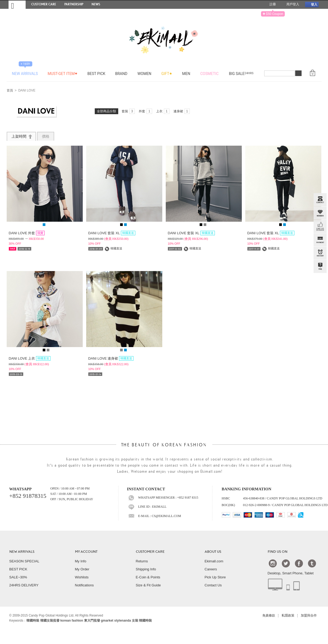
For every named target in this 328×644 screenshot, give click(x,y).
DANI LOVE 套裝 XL (112, 233)
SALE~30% (18, 577)
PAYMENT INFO (320, 240)
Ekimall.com (214, 561)
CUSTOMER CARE (150, 552)
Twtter (286, 563)
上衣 (163, 111)
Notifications (84, 585)
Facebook (299, 563)
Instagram (273, 563)
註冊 (271, 5)
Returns (142, 561)
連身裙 (182, 111)
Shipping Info (146, 569)
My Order (82, 569)
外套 (145, 111)
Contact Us (213, 585)
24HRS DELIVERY (24, 585)
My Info (81, 561)
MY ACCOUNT (86, 552)
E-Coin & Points (148, 577)
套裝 (128, 111)
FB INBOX (320, 226)
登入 (312, 4)
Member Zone (320, 213)
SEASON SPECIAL (24, 561)
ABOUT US (213, 552)
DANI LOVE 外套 (27, 233)
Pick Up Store (215, 577)
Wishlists (82, 577)
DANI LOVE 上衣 (30, 358)
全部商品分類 (106, 111)
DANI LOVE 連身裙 (111, 358)
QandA (320, 267)
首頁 (10, 91)
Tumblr (312, 563)
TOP (319, 293)
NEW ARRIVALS (22, 552)
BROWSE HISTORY (320, 253)
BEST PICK (18, 569)
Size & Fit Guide (148, 585)
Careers (211, 569)
